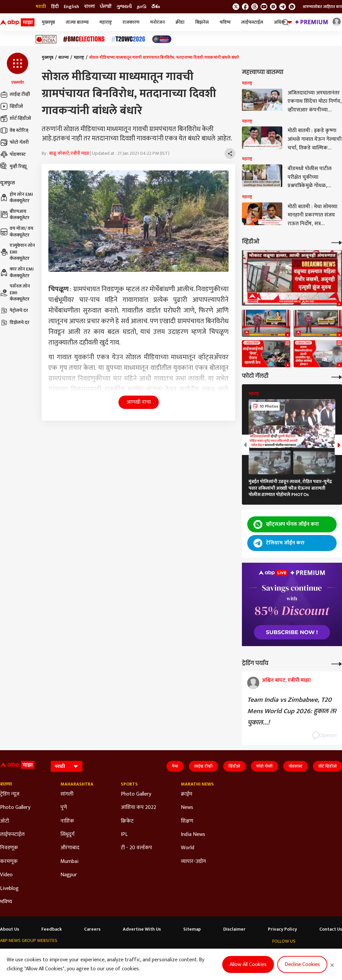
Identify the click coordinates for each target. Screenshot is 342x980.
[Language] (67, 766)
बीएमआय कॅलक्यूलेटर (15, 215)
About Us (10, 929)
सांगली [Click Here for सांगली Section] (67, 794)
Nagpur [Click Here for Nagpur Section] (69, 875)
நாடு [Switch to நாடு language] (142, 7)
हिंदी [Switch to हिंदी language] (55, 7)
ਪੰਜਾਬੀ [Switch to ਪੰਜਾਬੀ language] (106, 7)
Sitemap (192, 929)
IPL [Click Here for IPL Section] (124, 835)
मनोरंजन (157, 22)
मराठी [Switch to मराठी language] (41, 7)
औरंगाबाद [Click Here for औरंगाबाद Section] (70, 848)
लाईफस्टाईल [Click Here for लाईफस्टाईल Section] (12, 835)
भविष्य (225, 22)
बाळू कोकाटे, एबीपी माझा (69, 153)
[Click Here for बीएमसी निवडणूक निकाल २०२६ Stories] (84, 39)
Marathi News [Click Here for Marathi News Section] (197, 784)
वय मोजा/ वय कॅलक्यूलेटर (17, 232)
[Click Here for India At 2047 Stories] (162, 39)
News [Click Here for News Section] (187, 808)
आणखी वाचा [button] (139, 402)
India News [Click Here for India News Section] (193, 835)
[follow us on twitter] (236, 7)
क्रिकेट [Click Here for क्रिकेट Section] (127, 821)
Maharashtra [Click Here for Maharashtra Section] (77, 784)
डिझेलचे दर (15, 323)
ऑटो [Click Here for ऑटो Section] (5, 821)
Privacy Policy (282, 929)
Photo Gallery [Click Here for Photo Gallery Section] (15, 808)
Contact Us (331, 929)
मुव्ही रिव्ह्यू (13, 166)
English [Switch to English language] (71, 7)
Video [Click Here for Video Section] (6, 875)
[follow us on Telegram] (283, 7)
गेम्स (175, 766)
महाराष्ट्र (106, 22)
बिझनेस (202, 22)
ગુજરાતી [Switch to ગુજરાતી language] (124, 7)
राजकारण (131, 22)
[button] (18, 69)
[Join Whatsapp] (292, 7)
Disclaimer (234, 929)
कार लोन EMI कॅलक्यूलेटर (17, 272)
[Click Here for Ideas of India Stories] (46, 39)
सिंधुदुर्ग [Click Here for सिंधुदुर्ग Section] (67, 835)
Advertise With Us (142, 929)
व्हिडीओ (12, 106)
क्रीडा (180, 22)
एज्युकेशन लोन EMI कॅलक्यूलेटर (18, 252)
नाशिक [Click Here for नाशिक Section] (67, 821)
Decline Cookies (302, 964)
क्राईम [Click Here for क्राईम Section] (187, 794)
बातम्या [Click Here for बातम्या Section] (6, 784)
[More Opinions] (337, 663)
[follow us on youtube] (264, 7)
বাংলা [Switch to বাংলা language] (89, 7)
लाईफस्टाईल (252, 22)
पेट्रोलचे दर (14, 311)
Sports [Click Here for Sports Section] (129, 784)
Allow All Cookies (248, 964)
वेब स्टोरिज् (14, 130)
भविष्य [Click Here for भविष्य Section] (6, 902)
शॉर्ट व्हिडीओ (16, 118)
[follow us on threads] (255, 7)
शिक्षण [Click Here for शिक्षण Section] (187, 821)
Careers (92, 929)
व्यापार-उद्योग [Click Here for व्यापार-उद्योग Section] (193, 862)
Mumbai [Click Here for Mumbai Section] (69, 862)
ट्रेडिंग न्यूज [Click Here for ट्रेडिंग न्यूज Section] (10, 794)
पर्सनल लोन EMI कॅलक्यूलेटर (15, 293)
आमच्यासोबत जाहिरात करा (322, 7)
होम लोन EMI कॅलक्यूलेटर (17, 198)
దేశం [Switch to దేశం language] (156, 7)
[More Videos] (337, 242)
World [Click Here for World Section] (188, 848)
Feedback (52, 929)
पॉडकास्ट (13, 154)
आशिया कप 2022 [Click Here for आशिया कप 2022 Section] (138, 808)
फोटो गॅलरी (14, 142)
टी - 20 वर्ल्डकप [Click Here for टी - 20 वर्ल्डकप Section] (136, 848)
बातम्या (64, 57)
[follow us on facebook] (245, 7)
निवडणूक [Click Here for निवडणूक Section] (9, 848)
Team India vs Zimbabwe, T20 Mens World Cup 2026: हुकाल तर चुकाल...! (292, 711)
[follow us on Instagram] (273, 7)
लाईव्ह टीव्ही (15, 94)
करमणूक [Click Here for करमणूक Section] (9, 862)
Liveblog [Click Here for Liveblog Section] (9, 889)
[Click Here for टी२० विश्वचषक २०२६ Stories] (128, 39)
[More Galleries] (337, 376)
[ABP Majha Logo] (17, 22)
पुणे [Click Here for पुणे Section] (64, 808)
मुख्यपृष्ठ (48, 22)
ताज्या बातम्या (77, 22)
